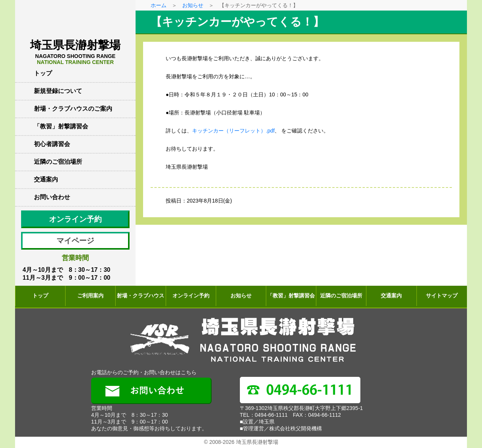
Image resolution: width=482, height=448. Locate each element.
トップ (43, 73)
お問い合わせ (52, 197)
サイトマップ (442, 296)
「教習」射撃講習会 (61, 126)
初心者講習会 (52, 144)
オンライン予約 (75, 219)
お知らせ (193, 5)
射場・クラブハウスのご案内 (73, 109)
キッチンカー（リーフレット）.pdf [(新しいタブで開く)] (233, 131)
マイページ (75, 241)
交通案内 (46, 179)
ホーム (159, 5)
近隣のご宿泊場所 (58, 162)
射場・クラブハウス (140, 296)
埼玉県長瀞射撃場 (75, 52)
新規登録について (58, 91)
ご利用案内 (90, 296)
